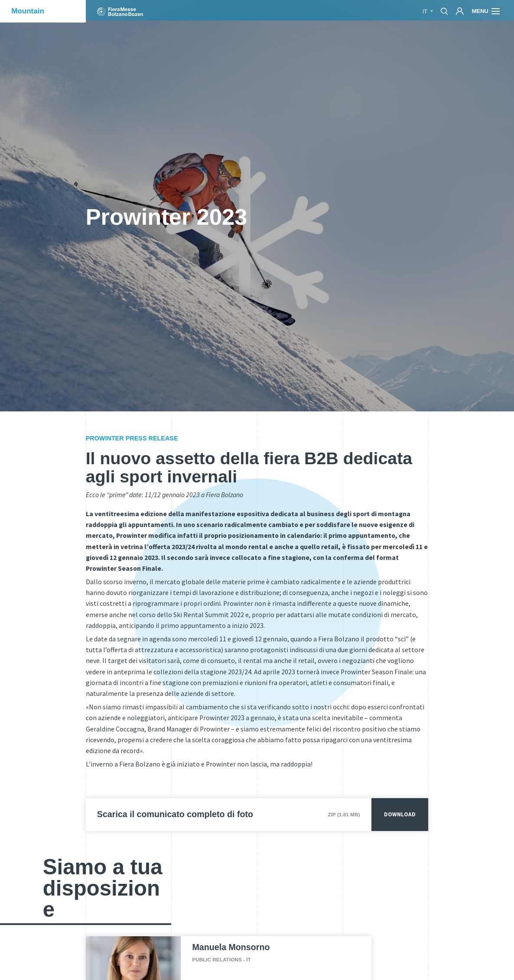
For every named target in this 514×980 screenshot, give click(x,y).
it (426, 11)
